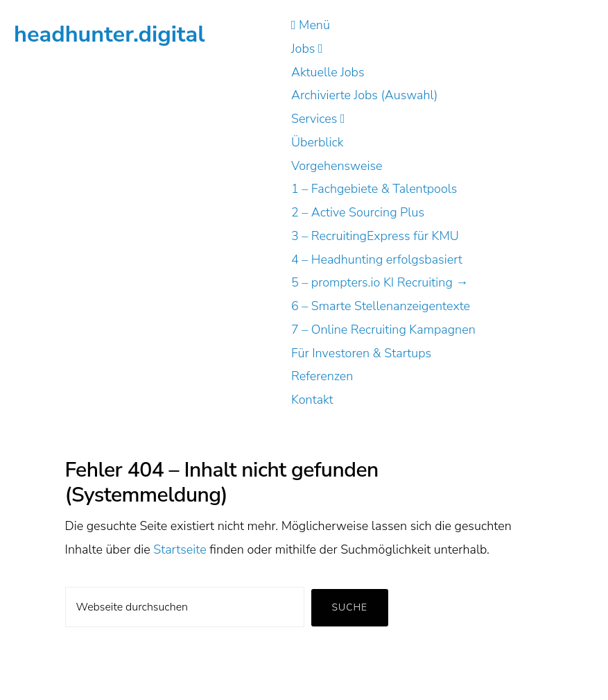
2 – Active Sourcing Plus (358, 212)
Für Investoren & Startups (361, 353)
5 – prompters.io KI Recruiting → (380, 282)
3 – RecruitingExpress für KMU (375, 236)
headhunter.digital (110, 34)
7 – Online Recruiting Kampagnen (383, 330)
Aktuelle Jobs (328, 72)
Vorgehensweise (337, 166)
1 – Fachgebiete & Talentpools (374, 189)
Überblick (317, 142)
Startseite (180, 549)
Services (318, 119)
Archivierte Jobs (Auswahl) (364, 95)
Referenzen (322, 376)
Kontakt (312, 400)
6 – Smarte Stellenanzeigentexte (381, 306)
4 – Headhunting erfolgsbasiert (377, 259)
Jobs (307, 49)
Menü (311, 25)
